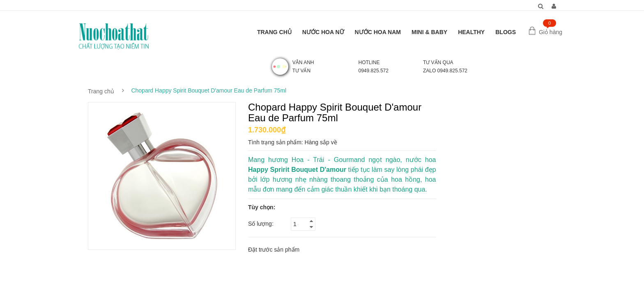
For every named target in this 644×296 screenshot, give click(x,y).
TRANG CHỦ (274, 32)
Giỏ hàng (551, 32)
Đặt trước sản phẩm (274, 250)
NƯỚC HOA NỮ (323, 32)
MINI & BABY (429, 32)
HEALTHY (471, 32)
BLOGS (506, 32)
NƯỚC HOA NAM (378, 32)
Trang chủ (101, 91)
